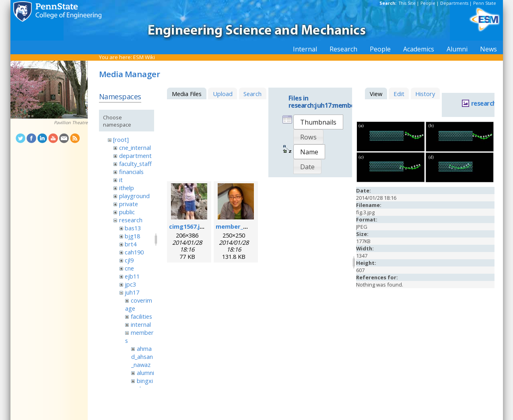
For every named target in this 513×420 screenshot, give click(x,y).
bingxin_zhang (142, 385)
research (131, 220)
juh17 (132, 292)
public (127, 212)
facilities (141, 316)
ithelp (127, 188)
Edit (399, 94)
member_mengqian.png (250, 226)
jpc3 (130, 284)
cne (129, 268)
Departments (454, 3)
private (129, 204)
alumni (145, 373)
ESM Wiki (144, 57)
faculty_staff (135, 164)
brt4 (131, 244)
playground (134, 196)
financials (131, 172)
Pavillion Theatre (71, 123)
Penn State (485, 3)
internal (141, 324)
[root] (121, 139)
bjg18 (132, 236)
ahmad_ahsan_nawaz (142, 356)
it (121, 180)
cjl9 (129, 260)
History (425, 94)
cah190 (134, 252)
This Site (407, 3)
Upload (223, 94)
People (428, 3)
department (135, 156)
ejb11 (132, 276)
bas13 (133, 228)
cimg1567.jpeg (190, 226)
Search (252, 94)
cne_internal (135, 148)
